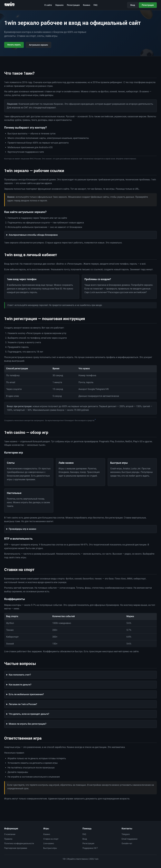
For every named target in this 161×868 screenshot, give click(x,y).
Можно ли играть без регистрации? (28, 724)
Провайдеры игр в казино (22, 529)
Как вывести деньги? (20, 685)
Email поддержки (129, 839)
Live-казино (49, 843)
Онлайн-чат (127, 843)
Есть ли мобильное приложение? (26, 694)
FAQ (95, 5)
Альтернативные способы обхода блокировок (33, 235)
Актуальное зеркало (38, 45)
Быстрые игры (50, 848)
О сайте (48, 5)
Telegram (126, 834)
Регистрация (73, 5)
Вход (133, 5)
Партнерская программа (16, 848)
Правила (8, 839)
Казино (87, 5)
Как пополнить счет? (20, 675)
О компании (10, 834)
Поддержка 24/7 (90, 848)
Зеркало (59, 5)
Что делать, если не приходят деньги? (29, 714)
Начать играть (14, 45)
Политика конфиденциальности (19, 843)
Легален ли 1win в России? (23, 704)
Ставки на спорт (51, 839)
